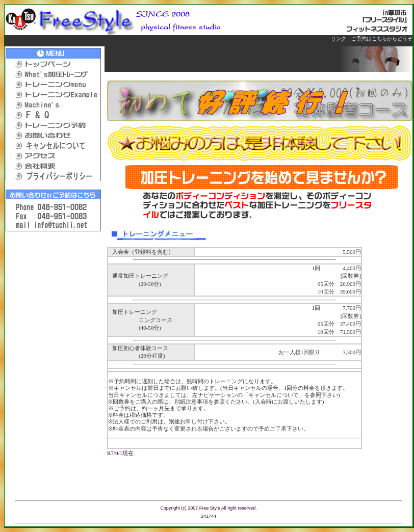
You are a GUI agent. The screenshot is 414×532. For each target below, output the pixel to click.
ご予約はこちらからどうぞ (382, 38)
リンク (339, 38)
